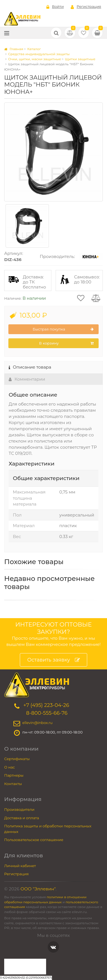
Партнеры (14, 775)
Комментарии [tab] (27, 379)
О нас (9, 767)
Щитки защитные (80, 59)
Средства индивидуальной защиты (39, 54)
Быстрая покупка (63, 329)
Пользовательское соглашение (34, 840)
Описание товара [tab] (30, 367)
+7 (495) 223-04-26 (46, 705)
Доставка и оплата (22, 818)
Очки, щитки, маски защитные (35, 59)
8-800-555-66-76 (47, 713)
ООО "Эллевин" (38, 889)
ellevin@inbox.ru (37, 723)
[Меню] (7, 33)
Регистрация (86, 7)
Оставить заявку (53, 660)
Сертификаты (17, 759)
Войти (55, 7)
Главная (14, 49)
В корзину (66, 343)
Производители (19, 809)
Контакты (13, 784)
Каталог (34, 49)
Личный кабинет (20, 866)
